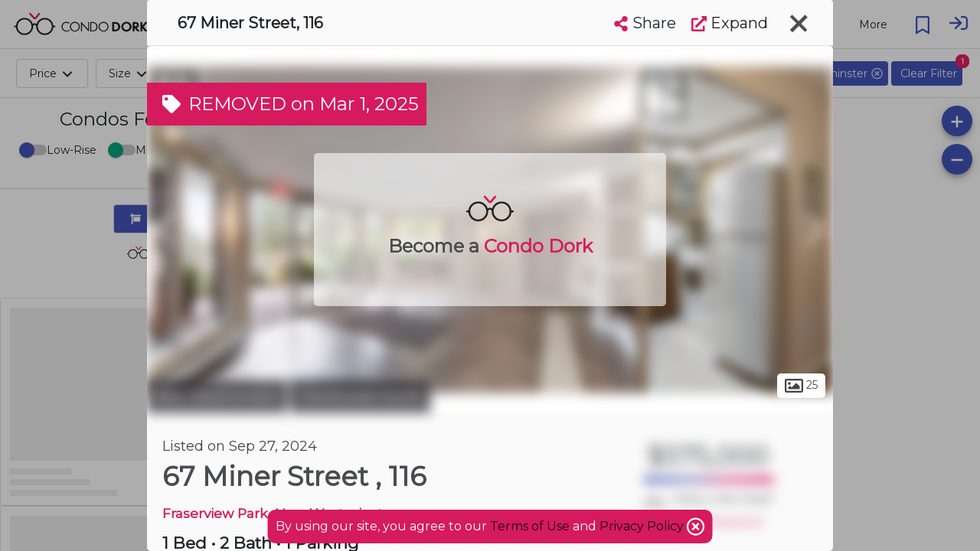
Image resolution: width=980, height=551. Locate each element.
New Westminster (217, 396)
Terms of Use (530, 526)
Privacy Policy (643, 526)
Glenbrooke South (360, 396)
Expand (730, 23)
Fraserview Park (215, 513)
